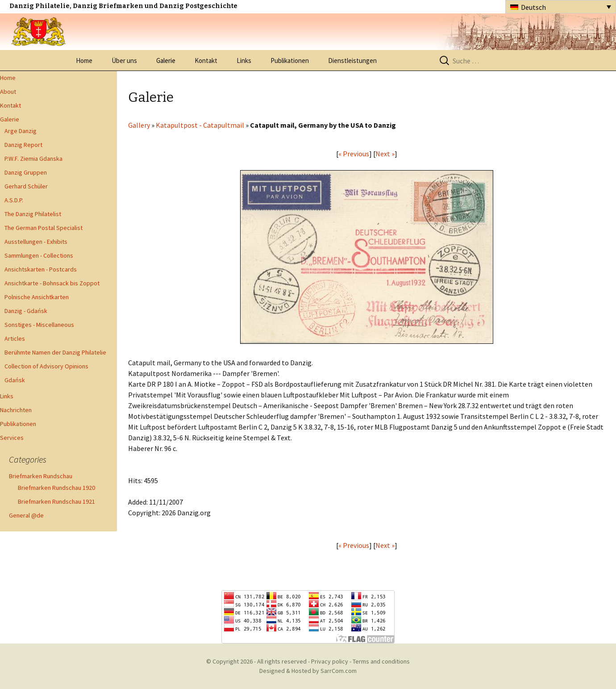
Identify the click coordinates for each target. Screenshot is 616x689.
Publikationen (290, 61)
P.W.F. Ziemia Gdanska (33, 159)
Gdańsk (15, 380)
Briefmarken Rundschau (41, 476)
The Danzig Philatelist (33, 214)
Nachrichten (16, 410)
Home (84, 61)
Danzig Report (23, 145)
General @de (26, 515)
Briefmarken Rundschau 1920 (56, 488)
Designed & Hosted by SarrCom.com (308, 671)
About (8, 92)
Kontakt (206, 61)
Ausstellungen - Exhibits (36, 242)
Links (244, 61)
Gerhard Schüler (26, 186)
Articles (15, 338)
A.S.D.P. (14, 200)
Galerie (166, 61)
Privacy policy (330, 661)
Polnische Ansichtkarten (37, 297)
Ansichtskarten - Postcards (41, 269)
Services (12, 438)
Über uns (124, 61)
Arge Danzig (21, 131)
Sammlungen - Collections (39, 255)
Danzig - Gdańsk (26, 311)
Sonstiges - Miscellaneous (39, 325)
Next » (385, 154)
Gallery (139, 125)
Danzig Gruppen (26, 172)
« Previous (354, 154)
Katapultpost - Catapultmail (200, 125)
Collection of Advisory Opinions (46, 366)
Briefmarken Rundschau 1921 (56, 501)
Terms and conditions (381, 661)
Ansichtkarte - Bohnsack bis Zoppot (52, 283)
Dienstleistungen (352, 61)
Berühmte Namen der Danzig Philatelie (55, 352)
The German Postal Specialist (44, 228)
